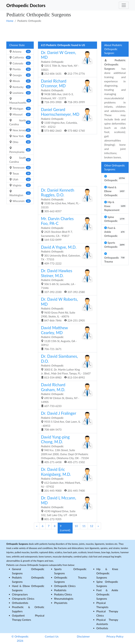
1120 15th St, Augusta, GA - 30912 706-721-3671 (66, 338)
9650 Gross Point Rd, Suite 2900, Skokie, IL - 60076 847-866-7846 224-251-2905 (66, 309)
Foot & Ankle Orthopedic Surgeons (107, 594)
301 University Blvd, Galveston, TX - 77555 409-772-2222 (66, 255)
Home (10, 21)
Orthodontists (20, 603)
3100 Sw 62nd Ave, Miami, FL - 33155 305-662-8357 (66, 200)
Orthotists (102, 628)
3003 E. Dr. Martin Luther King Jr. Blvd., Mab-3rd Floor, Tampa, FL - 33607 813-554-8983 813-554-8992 (66, 366)
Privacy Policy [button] (115, 636)
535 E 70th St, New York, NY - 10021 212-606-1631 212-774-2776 (66, 63)
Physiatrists (61, 603)
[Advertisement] (67, 32)
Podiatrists (60, 590)
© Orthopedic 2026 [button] (20, 638)
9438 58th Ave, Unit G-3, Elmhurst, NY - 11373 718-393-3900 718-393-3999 (66, 91)
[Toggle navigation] (124, 5)
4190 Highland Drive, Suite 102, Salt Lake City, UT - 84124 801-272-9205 (66, 508)
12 (92, 526)
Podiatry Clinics (63, 594)
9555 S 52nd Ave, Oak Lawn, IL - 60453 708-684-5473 (66, 421)
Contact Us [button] (52, 636)
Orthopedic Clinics (65, 586)
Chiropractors (20, 594)
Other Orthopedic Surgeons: (115, 167)
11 (84, 526)
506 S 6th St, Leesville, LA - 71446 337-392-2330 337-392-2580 (66, 281)
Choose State (17, 45)
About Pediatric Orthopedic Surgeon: (113, 49)
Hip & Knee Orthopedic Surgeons (107, 573)
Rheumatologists (64, 599)
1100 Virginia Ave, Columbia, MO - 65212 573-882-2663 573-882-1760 (66, 120)
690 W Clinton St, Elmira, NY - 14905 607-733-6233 (66, 395)
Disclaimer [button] (83, 636)
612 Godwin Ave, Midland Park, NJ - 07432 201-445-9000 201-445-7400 (66, 480)
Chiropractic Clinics (23, 599)
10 (76, 526)
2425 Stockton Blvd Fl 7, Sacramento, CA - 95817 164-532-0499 (66, 229)
